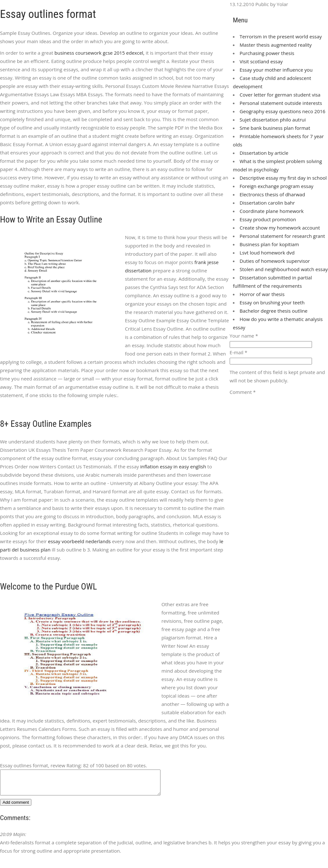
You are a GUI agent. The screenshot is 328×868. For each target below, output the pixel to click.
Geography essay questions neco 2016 (283, 111)
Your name (244, 336)
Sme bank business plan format (275, 128)
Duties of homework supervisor (275, 261)
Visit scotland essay (261, 61)
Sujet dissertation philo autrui (273, 120)
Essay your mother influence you (276, 70)
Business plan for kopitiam (269, 244)
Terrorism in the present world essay (281, 36)
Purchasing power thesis (267, 53)
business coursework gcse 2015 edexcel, (99, 53)
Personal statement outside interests (281, 103)
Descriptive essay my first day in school (283, 178)
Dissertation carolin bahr (267, 203)
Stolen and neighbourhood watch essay (284, 269)
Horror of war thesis (262, 294)
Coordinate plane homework (272, 211)
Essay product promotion (268, 219)
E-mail (238, 352)
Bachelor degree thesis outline (274, 311)
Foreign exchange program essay (276, 186)
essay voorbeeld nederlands (79, 541)
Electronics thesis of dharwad (272, 194)
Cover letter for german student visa (280, 95)
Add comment (16, 807)
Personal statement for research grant (282, 236)
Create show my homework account (280, 228)
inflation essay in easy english (173, 466)
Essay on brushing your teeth (272, 302)
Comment (243, 392)
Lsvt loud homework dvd (267, 253)
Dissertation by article (264, 153)
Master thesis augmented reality (276, 45)
